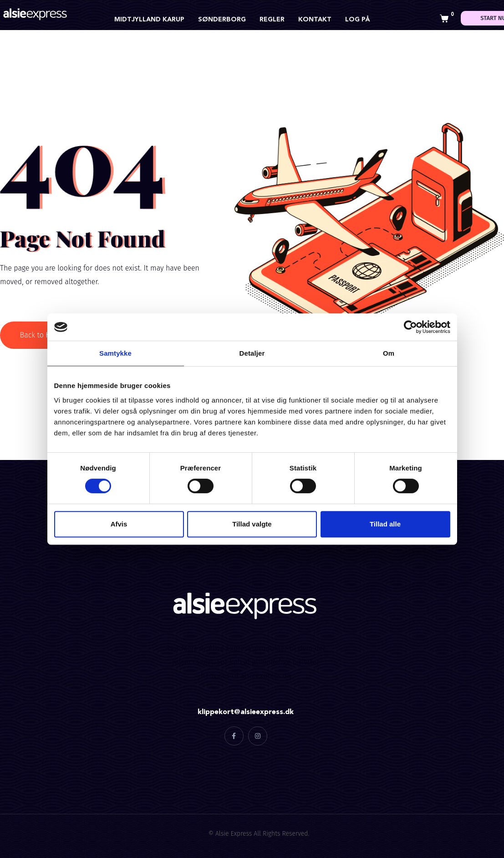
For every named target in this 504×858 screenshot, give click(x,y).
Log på (358, 20)
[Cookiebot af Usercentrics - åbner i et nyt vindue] (410, 327)
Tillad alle (385, 524)
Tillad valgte (252, 524)
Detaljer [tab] (252, 353)
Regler (272, 20)
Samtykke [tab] (115, 353)
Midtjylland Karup (149, 20)
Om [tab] (389, 353)
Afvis (119, 524)
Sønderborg (222, 20)
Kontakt (315, 20)
